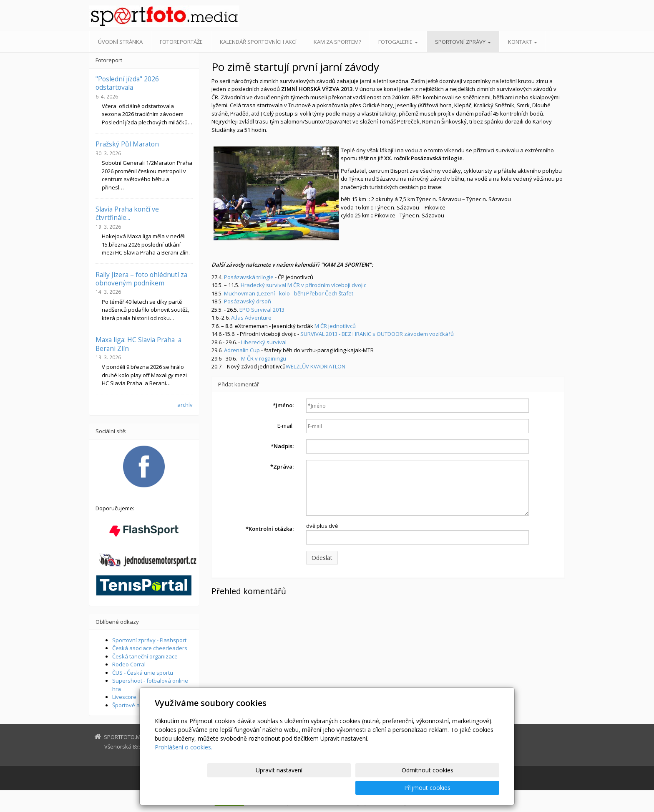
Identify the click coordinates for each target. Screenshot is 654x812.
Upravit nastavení (331, 788)
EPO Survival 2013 (262, 310)
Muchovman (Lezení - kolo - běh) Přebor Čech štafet (289, 293)
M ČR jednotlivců (335, 326)
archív (185, 405)
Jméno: (283, 405)
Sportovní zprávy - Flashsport (149, 640)
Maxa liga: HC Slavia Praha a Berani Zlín (138, 344)
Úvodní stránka (120, 42)
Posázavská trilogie (249, 277)
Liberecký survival (264, 342)
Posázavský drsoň (248, 301)
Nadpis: (282, 446)
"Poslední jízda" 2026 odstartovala (127, 83)
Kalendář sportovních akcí (258, 42)
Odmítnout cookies (399, 788)
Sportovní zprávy (463, 42)
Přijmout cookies (467, 788)
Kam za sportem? (337, 42)
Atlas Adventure (251, 318)
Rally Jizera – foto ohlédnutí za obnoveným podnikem (141, 279)
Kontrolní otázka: (270, 529)
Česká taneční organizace (145, 656)
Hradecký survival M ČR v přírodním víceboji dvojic (303, 285)
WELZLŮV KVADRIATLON (316, 366)
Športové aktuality (135, 705)
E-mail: (285, 426)
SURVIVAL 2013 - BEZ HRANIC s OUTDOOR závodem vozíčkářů (377, 334)
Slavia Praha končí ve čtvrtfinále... (127, 213)
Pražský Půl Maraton (127, 144)
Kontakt (523, 42)
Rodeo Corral (129, 664)
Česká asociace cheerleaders (150, 648)
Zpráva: (282, 467)
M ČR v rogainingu (264, 358)
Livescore (124, 697)
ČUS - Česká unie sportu (143, 673)
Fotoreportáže (181, 42)
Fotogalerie (398, 42)
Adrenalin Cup (242, 350)
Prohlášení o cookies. (184, 765)
